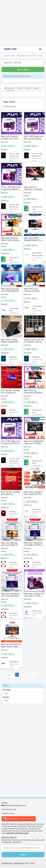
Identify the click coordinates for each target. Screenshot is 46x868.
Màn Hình (5, 142)
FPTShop (12, 410)
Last (8, 679)
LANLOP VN (36, 509)
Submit (23, 855)
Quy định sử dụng (8, 813)
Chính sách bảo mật (9, 809)
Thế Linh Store (37, 611)
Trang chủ (10, 88)
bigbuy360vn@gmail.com (17, 806)
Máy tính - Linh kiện (24, 88)
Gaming (36, 88)
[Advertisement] (23, 23)
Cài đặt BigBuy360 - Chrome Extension (19, 819)
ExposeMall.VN (14, 662)
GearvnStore (13, 562)
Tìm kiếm (23, 70)
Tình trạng (6, 690)
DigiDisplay (13, 357)
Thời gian (6, 697)
